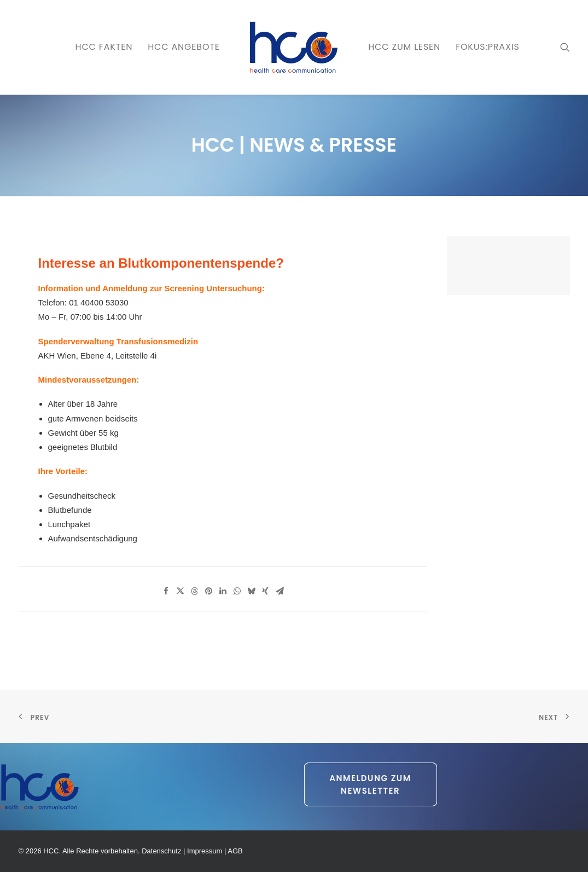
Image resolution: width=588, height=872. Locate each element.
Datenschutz (161, 851)
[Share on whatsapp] (237, 591)
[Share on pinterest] (208, 591)
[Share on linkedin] (223, 591)
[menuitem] (104, 47)
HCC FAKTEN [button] (104, 47)
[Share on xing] (265, 591)
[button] (565, 47)
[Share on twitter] (180, 591)
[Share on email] (280, 591)
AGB (235, 851)
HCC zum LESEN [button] (404, 47)
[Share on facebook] (166, 591)
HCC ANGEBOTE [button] (184, 47)
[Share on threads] (194, 591)
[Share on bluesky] (251, 591)
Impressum (205, 851)
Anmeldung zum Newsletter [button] (372, 784)
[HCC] (294, 47)
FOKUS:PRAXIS (487, 47)
